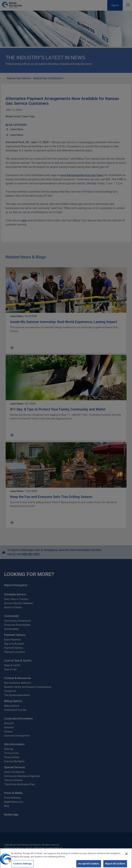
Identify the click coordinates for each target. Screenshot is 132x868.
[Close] (126, 856)
